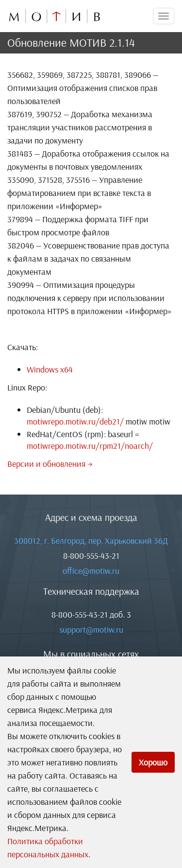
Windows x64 (50, 369)
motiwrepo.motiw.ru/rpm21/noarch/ (90, 446)
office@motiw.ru (91, 571)
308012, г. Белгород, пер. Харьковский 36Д (91, 540)
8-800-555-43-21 (91, 556)
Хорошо (153, 762)
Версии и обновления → (50, 464)
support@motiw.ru (91, 629)
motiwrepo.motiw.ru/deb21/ (75, 421)
